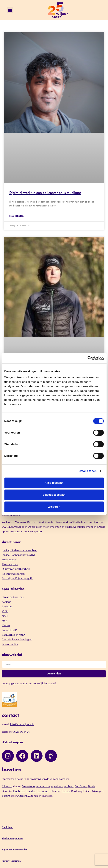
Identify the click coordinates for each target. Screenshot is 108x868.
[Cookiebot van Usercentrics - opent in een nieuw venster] (87, 358)
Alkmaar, (7, 786)
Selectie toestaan (54, 495)
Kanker (6, 625)
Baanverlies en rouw (13, 635)
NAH (5, 616)
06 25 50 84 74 (21, 732)
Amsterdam (43, 786)
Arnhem (69, 786)
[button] (10, 10)
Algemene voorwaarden (15, 850)
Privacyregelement (12, 861)
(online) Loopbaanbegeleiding (18, 555)
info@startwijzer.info (22, 724)
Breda (92, 786)
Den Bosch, (81, 786)
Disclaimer (7, 828)
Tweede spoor (10, 564)
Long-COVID (9, 630)
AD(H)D (6, 602)
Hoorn (66, 791)
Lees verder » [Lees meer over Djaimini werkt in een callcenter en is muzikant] (17, 216)
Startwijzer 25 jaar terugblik (17, 579)
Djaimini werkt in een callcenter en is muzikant (45, 193)
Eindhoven (19, 791)
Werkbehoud (9, 560)
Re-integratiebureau (13, 574)
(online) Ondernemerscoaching (19, 550)
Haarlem (31, 791)
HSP (4, 621)
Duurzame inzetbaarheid (16, 569)
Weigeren (54, 507)
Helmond (43, 791)
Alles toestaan (54, 483)
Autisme (7, 607)
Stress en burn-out (13, 597)
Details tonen (88, 471)
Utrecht (23, 796)
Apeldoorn (57, 786)
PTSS (5, 611)
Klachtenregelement (12, 839)
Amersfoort (28, 786)
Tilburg (6, 796)
